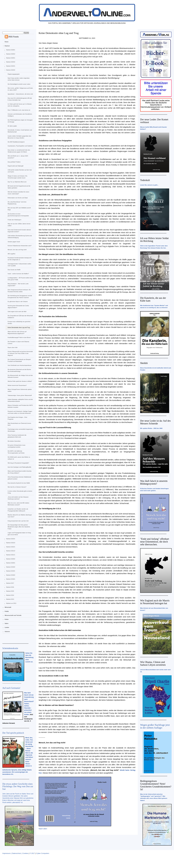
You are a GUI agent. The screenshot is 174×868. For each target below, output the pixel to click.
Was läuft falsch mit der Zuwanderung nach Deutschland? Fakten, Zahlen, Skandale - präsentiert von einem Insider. (29, 704)
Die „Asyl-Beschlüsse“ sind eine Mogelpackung (17, 203)
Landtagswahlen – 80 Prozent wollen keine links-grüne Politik (20, 279)
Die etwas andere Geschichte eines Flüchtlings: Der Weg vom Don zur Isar (18, 786)
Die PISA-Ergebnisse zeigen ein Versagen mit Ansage (20, 121)
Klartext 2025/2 (11, 54)
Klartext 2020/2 (11, 559)
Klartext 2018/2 (11, 575)
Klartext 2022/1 (11, 547)
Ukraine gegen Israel (14, 242)
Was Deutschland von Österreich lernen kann (19, 424)
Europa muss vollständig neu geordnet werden (19, 323)
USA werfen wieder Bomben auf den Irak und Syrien (20, 171)
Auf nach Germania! (11, 688)
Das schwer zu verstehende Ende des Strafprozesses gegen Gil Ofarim (19, 151)
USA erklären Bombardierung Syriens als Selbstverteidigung (20, 237)
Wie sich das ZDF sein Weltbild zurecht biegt (19, 209)
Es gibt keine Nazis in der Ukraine (18, 302)
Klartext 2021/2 (11, 551)
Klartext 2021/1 (11, 555)
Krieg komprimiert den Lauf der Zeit (18, 521)
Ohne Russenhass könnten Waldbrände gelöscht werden (19, 478)
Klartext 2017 (10, 583)
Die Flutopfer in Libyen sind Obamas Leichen (18, 343)
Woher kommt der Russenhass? (17, 385)
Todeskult (145, 180)
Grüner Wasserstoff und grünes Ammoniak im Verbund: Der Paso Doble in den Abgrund (20, 353)
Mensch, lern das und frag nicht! (17, 250)
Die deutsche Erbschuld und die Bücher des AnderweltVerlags (19, 370)
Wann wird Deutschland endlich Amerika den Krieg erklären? (19, 472)
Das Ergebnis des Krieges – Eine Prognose (17, 418)
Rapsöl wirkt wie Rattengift (15, 166)
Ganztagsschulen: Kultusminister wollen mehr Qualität (19, 265)
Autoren (7, 632)
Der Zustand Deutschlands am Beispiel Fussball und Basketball (19, 360)
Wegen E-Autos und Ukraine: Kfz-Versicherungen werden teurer (18, 177)
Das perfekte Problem (14, 162)
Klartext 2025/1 (11, 58)
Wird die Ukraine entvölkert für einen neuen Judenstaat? (18, 193)
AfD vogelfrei (11, 254)
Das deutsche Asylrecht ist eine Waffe (19, 483)
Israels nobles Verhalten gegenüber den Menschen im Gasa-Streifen (19, 137)
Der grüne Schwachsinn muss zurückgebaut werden (16, 446)
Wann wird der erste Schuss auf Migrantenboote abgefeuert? (17, 333)
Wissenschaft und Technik (13, 615)
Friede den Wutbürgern (14, 220)
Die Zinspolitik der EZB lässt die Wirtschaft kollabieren (20, 317)
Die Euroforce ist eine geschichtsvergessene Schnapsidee (18, 215)
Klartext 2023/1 (11, 539)
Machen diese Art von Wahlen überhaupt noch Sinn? (20, 516)
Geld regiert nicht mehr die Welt (17, 312)
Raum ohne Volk (13, 347)
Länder (7, 627)
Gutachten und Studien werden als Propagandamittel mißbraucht (18, 510)
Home (7, 42)
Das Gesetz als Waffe (14, 270)
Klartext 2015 (10, 591)
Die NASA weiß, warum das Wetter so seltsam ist (19, 458)
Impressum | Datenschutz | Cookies (15, 853)
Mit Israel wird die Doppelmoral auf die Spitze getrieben (19, 187)
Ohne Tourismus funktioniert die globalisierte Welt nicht (17, 436)
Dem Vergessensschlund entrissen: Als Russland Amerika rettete (19, 291)
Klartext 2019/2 (11, 567)
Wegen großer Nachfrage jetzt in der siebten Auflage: (155, 726)
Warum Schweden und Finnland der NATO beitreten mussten (20, 406)
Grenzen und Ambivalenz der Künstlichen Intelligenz (20, 115)
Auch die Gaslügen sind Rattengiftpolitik (19, 467)
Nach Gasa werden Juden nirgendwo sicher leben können (19, 79)
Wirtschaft (8, 607)
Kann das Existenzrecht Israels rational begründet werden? (19, 231)
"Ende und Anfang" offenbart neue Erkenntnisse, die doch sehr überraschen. (155, 542)
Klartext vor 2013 (11, 603)
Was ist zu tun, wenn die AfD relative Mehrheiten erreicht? (18, 504)
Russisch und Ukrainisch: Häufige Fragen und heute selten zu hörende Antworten (20, 412)
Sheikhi (144, 363)
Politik (7, 611)
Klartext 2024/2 (11, 62)
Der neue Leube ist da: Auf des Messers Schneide (155, 422)
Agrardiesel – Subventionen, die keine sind (20, 94)
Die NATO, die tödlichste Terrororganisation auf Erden (16, 452)
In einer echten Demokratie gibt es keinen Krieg (20, 492)
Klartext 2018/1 (11, 579)
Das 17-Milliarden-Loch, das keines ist (19, 110)
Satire (7, 623)
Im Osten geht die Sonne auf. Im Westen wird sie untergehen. (20, 105)
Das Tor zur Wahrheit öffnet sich (17, 182)
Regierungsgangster (14, 74)
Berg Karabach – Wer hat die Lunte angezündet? (18, 285)
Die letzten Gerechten (14, 441)
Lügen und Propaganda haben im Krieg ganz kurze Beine (19, 534)
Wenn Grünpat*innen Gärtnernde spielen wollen (20, 390)
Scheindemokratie (10, 648)
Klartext (7, 46)
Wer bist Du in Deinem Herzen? (17, 487)
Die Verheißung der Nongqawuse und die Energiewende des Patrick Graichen (20, 297)
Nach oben (43, 829)
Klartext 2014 (10, 595)
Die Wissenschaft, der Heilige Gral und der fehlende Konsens (20, 376)
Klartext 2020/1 (11, 563)
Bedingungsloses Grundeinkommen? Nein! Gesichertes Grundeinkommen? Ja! (156, 785)
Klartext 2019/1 (11, 571)
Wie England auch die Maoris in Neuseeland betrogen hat (155, 602)
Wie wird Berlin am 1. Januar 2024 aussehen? (18, 157)
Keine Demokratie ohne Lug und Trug (19, 327)
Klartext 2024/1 (11, 66)
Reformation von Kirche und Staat (18, 198)
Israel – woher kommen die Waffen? (18, 274)
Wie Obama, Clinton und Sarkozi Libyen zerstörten (153, 663)
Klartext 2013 (10, 599)
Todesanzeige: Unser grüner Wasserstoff (20, 395)
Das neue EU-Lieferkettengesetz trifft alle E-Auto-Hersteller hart (20, 99)
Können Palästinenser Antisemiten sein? (20, 246)
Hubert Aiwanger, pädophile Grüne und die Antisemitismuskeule (20, 400)
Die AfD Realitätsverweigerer (16, 142)
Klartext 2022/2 (11, 543)
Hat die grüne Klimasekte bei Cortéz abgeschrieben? (18, 307)
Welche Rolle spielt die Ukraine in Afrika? (20, 381)
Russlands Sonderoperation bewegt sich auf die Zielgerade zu (20, 259)
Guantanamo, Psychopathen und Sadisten (20, 146)
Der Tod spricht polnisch (13, 733)
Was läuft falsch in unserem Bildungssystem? (154, 482)
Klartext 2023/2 (11, 70)
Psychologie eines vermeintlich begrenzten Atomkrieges (20, 430)
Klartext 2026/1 (11, 50)
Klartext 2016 (10, 587)
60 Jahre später (12, 126)
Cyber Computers (43, 853)
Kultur (7, 619)
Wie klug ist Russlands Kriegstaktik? (18, 463)
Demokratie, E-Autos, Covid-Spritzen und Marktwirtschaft (20, 131)
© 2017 (32, 853)
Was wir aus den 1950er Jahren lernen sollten (19, 225)
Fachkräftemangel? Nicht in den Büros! (19, 337)
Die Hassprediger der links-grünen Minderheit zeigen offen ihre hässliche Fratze (19, 527)
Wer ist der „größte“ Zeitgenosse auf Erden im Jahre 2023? (20, 89)
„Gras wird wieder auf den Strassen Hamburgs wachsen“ (18, 498)
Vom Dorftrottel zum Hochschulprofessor (20, 365)
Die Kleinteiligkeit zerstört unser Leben (19, 84)
